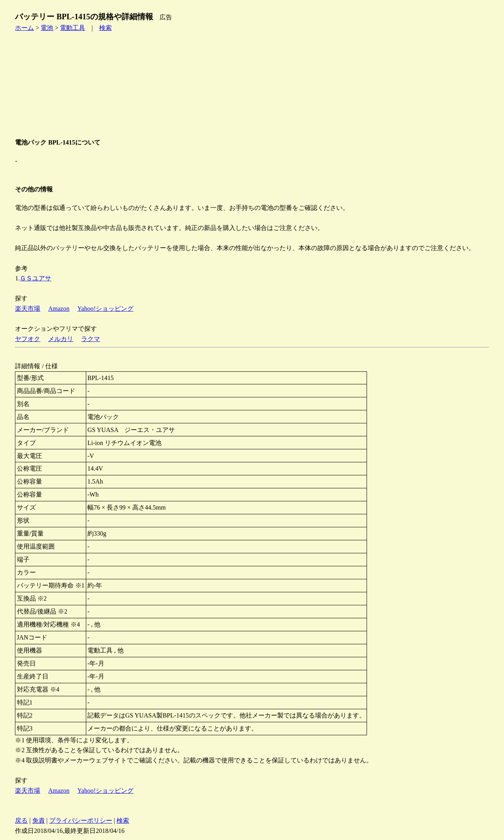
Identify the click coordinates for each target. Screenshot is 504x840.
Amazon (59, 309)
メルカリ (61, 339)
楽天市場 (28, 309)
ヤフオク (28, 339)
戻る (21, 821)
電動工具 (72, 28)
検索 (106, 28)
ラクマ (91, 339)
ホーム (24, 28)
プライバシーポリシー (81, 821)
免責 (39, 821)
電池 (47, 28)
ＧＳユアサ (35, 278)
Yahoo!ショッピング (106, 309)
